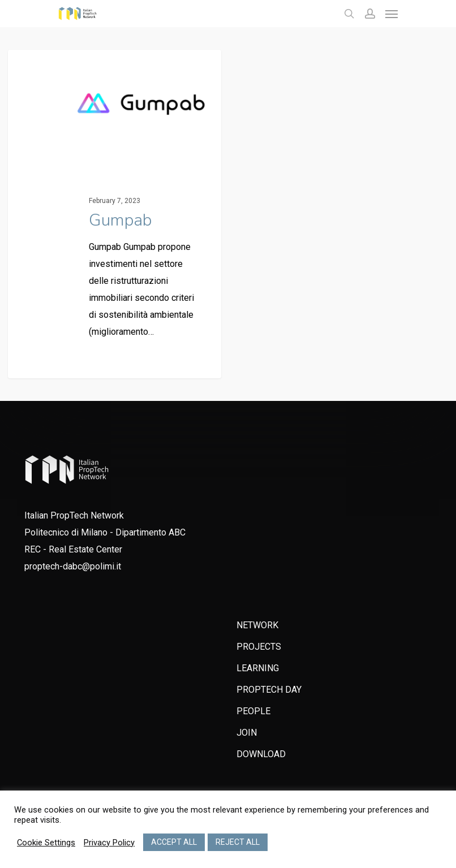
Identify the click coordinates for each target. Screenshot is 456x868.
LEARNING (258, 668)
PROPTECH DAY (269, 690)
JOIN (247, 733)
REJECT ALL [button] (238, 842)
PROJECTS (259, 647)
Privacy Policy (109, 843)
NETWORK (257, 625)
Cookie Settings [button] (46, 843)
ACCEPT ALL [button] (174, 842)
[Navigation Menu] (392, 14)
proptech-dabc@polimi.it (73, 566)
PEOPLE (253, 711)
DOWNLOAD (261, 754)
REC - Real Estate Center (73, 549)
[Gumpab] (115, 217)
